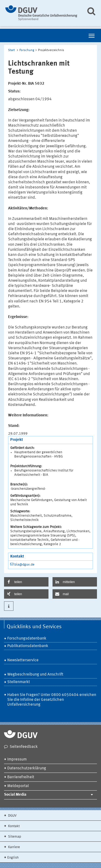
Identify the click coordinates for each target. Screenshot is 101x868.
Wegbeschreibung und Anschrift (35, 675)
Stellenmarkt (19, 682)
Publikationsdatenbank (28, 646)
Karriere (14, 847)
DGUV (12, 816)
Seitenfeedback (24, 747)
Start (11, 50)
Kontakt (13, 826)
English (13, 858)
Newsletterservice (23, 660)
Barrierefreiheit (21, 777)
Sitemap (14, 837)
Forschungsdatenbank (27, 639)
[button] (26, 582)
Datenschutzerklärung (27, 768)
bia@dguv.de (24, 565)
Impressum (17, 760)
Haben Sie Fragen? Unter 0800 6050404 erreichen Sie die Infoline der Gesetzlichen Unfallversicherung (52, 700)
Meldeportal (18, 786)
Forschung (27, 50)
